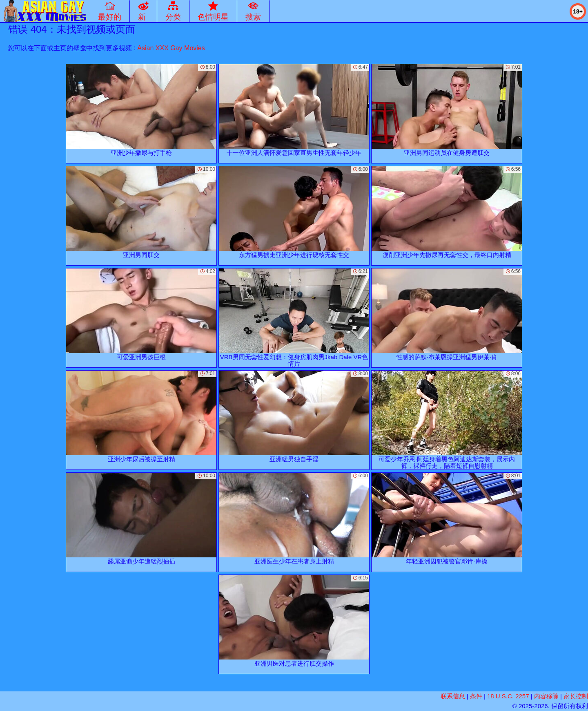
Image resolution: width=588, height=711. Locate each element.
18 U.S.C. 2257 (508, 696)
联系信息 (453, 696)
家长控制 (576, 696)
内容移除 (546, 696)
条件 (476, 696)
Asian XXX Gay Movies (171, 48)
